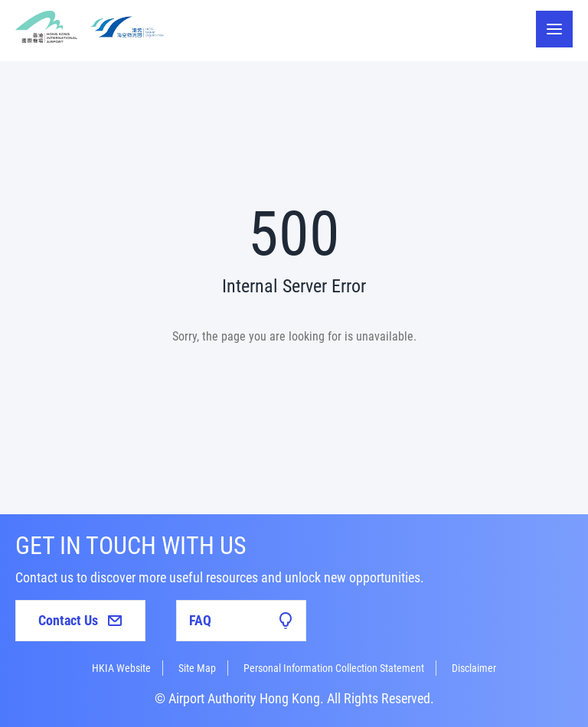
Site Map (197, 668)
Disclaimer (474, 668)
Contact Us (80, 620)
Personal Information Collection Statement (334, 668)
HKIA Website (121, 668)
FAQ (241, 621)
